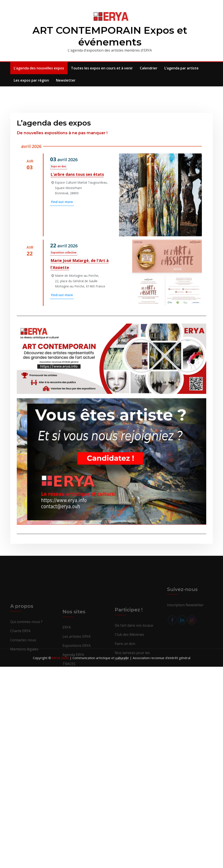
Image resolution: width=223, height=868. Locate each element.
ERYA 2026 (61, 658)
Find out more (62, 297)
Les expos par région (31, 80)
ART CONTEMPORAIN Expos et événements (110, 36)
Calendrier (149, 68)
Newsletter (66, 80)
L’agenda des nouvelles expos (39, 68)
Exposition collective (64, 348)
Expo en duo (59, 261)
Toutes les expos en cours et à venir (102, 68)
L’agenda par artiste (182, 68)
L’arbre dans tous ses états (77, 269)
